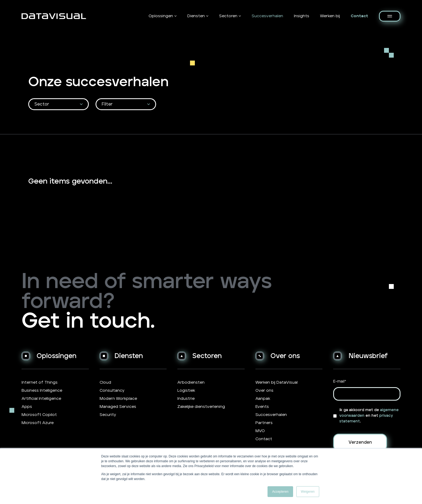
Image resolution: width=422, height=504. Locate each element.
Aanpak (263, 399)
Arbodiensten (191, 382)
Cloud (105, 382)
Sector (42, 104)
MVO (260, 431)
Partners (264, 423)
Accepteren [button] (280, 492)
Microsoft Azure (38, 423)
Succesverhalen (267, 16)
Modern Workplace (118, 399)
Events (262, 407)
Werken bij (330, 16)
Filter (107, 104)
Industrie (186, 399)
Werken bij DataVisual (277, 382)
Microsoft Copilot (39, 415)
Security (108, 415)
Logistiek (186, 391)
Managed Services (118, 407)
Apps (27, 407)
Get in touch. (88, 321)
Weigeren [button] (308, 492)
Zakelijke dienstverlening (201, 407)
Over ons (264, 391)
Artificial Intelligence (41, 399)
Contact (359, 16)
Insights (302, 16)
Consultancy (112, 391)
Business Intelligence (42, 391)
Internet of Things (40, 382)
